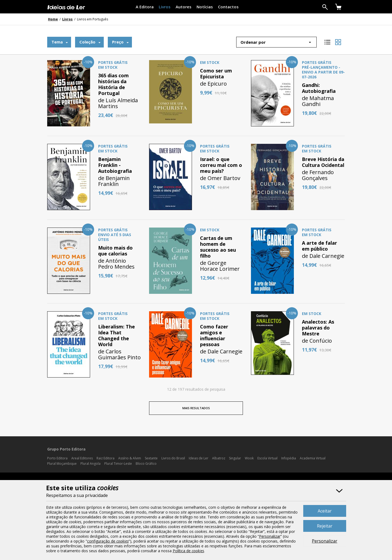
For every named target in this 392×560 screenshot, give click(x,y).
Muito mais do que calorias (115, 251)
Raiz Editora (106, 458)
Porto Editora (57, 458)
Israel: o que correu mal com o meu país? (221, 165)
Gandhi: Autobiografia (319, 88)
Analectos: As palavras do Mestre (318, 328)
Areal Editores (82, 458)
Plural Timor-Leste (118, 464)
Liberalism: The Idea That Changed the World (117, 335)
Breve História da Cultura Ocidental (323, 162)
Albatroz (219, 458)
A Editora (145, 7)
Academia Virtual (313, 458)
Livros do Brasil (173, 458)
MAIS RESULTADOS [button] (196, 408)
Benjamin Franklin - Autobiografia (115, 165)
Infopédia (289, 458)
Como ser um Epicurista (216, 74)
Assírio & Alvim (130, 458)
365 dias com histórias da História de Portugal (113, 84)
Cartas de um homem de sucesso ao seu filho (218, 247)
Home (53, 19)
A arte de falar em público (319, 246)
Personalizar (325, 541)
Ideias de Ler (199, 458)
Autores (184, 7)
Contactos (228, 7)
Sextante (151, 458)
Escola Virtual (267, 458)
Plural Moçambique (62, 464)
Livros (165, 7)
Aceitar (325, 511)
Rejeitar (325, 526)
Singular (235, 458)
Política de (188, 551)
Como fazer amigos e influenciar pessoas (214, 335)
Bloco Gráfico (146, 464)
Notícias (205, 7)
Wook (249, 458)
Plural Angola (90, 464)
